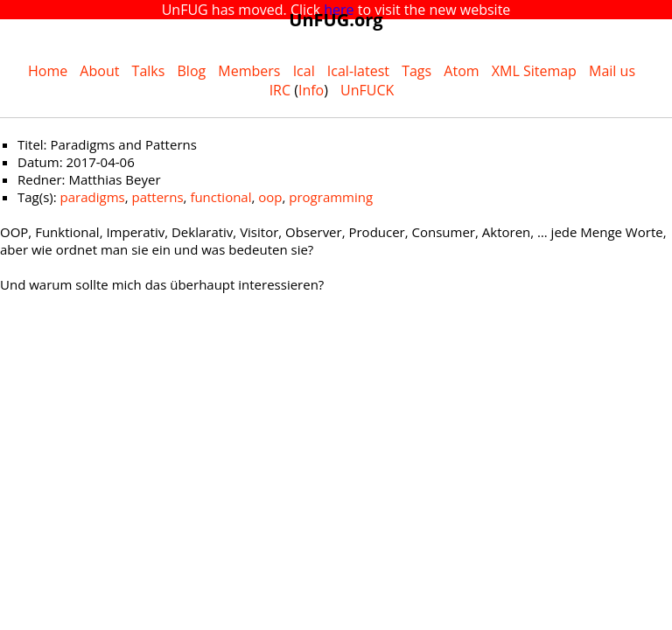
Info (311, 90)
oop (270, 197)
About (99, 71)
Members (249, 71)
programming (331, 197)
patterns (157, 197)
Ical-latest (358, 71)
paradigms (93, 197)
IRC (280, 90)
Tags (416, 71)
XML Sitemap (534, 71)
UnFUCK (367, 90)
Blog (192, 71)
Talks (149, 71)
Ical (304, 71)
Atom (461, 71)
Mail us (612, 71)
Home (48, 71)
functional (220, 197)
